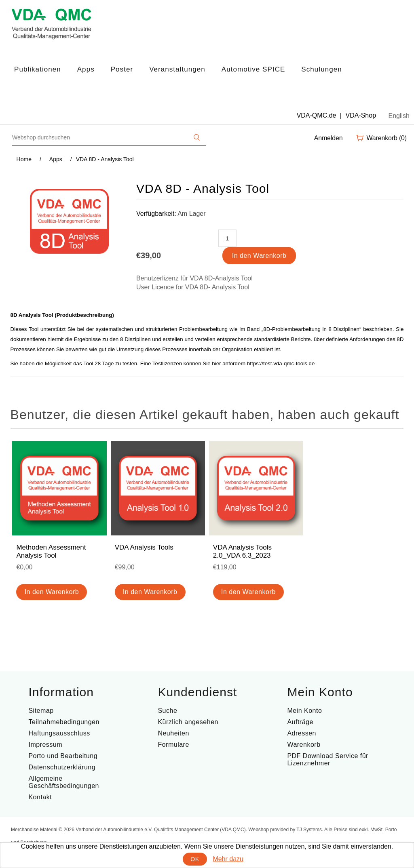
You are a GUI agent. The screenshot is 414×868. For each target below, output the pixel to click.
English (399, 116)
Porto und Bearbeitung (63, 756)
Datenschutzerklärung (62, 767)
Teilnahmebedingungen (64, 722)
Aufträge (300, 722)
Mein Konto (304, 711)
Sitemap (41, 711)
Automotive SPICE (253, 69)
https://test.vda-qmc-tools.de (281, 363)
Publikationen (38, 69)
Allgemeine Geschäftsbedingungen (64, 782)
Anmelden (328, 138)
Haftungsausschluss (59, 733)
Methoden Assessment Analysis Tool (51, 551)
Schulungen (321, 69)
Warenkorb (304, 745)
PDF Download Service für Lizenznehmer (328, 759)
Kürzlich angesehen (188, 722)
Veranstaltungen (177, 69)
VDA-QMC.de (317, 115)
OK (195, 859)
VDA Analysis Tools (144, 547)
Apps (86, 69)
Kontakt (40, 797)
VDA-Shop (361, 115)
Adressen (302, 733)
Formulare (173, 745)
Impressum (45, 745)
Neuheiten (173, 733)
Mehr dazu (228, 859)
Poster (122, 69)
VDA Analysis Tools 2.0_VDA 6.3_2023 (242, 551)
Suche (167, 711)
